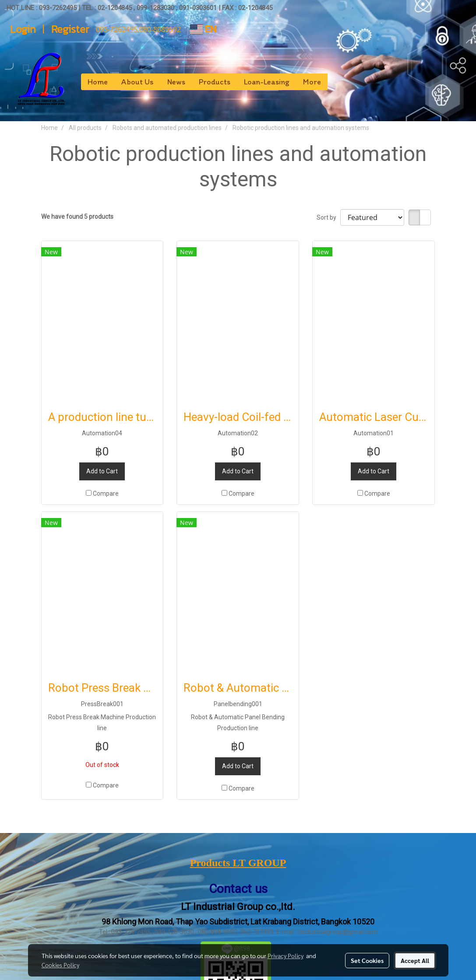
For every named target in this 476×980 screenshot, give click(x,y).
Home (98, 82)
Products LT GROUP (238, 863)
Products (215, 82)
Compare (106, 493)
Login (23, 29)
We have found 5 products (77, 217)
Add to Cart (102, 471)
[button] (335, 82)
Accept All (415, 960)
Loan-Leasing (267, 82)
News (176, 82)
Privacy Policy (286, 955)
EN (203, 29)
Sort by (328, 217)
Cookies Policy (60, 965)
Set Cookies (367, 960)
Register (70, 29)
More (312, 82)
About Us (138, 82)
